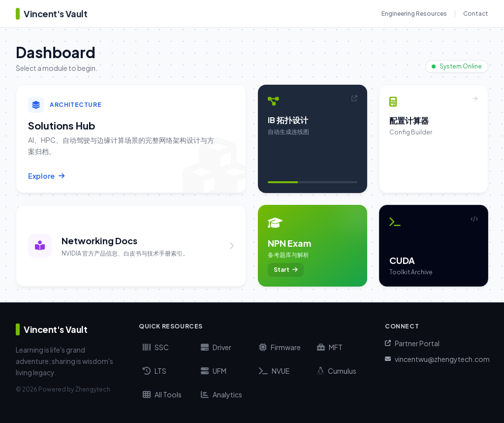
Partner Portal (412, 343)
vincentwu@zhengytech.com (437, 359)
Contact (476, 14)
